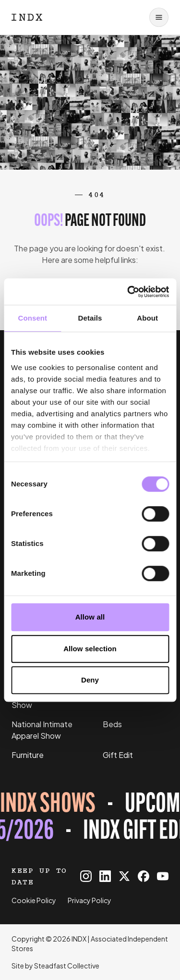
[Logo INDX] (27, 17)
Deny (90, 680)
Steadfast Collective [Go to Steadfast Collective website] (67, 966)
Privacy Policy (90, 900)
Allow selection (90, 649)
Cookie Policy (34, 900)
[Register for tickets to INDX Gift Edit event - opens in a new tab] (90, 819)
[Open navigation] (159, 17)
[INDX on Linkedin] (105, 876)
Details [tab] (90, 318)
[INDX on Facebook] (144, 876)
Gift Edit (118, 755)
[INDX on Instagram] (86, 876)
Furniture (28, 755)
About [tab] (147, 318)
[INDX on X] (124, 876)
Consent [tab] (32, 318)
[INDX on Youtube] (163, 876)
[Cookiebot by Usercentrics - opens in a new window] (128, 292)
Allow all (90, 617)
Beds (112, 724)
